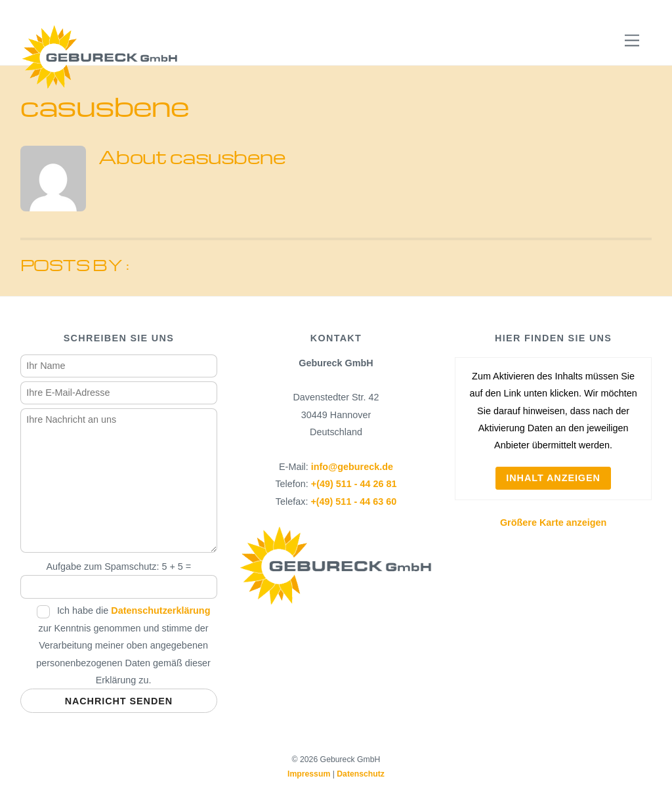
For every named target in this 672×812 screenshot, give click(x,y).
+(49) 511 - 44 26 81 (354, 484)
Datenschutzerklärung (160, 610)
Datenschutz (361, 774)
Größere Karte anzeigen (553, 523)
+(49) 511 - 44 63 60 (353, 502)
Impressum (309, 774)
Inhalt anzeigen (553, 478)
